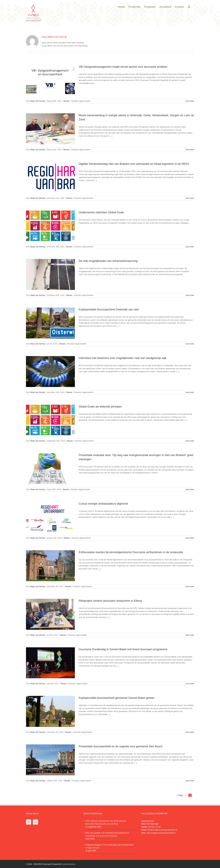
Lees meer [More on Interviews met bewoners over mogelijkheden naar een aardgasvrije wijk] (190, 392)
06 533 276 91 (155, 827)
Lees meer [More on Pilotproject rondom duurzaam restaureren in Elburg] (190, 635)
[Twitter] (29, 822)
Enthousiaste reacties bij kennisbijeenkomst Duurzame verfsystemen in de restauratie (131, 552)
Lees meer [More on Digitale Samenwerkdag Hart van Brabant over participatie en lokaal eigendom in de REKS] (190, 198)
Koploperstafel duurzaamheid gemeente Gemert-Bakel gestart (116, 698)
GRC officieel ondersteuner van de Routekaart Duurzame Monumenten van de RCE (106, 822)
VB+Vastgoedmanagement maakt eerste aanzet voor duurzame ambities (123, 67)
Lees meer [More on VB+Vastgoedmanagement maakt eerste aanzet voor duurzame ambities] (190, 101)
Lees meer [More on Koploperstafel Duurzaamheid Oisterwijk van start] (190, 344)
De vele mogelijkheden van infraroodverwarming (108, 261)
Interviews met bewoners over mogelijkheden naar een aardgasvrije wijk (123, 358)
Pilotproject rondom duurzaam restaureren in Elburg (110, 601)
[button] (189, 7)
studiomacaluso (69, 864)
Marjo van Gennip (38, 101)
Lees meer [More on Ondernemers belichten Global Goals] (190, 247)
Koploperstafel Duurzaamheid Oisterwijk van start (109, 309)
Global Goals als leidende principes (100, 407)
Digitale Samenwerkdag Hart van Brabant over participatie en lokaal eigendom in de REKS (134, 164)
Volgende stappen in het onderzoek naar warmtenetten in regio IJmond (110, 846)
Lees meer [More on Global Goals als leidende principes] (190, 441)
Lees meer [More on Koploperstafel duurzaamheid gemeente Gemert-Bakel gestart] (190, 732)
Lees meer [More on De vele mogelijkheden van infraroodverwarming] (190, 295)
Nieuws (66, 101)
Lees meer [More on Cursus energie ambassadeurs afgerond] (190, 538)
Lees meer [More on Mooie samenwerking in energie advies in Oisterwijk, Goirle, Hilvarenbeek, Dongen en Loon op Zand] (190, 150)
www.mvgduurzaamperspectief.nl (161, 833)
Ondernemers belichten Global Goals (101, 212)
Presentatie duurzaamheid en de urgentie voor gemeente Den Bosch (121, 746)
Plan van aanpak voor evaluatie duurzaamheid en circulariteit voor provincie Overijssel (107, 834)
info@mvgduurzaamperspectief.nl (162, 830)
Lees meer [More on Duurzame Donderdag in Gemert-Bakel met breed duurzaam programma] (190, 684)
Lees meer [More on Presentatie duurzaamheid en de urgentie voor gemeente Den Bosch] (190, 781)
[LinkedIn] (35, 822)
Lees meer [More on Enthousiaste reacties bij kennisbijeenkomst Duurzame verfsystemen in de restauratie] (190, 587)
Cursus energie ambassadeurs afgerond (103, 504)
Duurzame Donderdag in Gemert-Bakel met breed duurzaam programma (123, 649)
